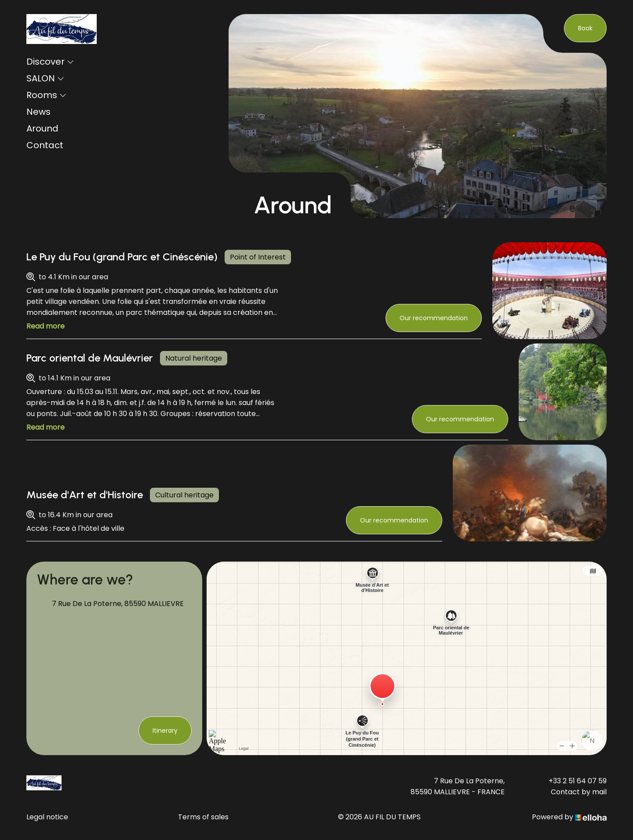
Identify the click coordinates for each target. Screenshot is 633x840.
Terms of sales (203, 817)
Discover (50, 62)
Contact (45, 145)
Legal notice (47, 817)
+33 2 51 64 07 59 (578, 781)
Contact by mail (579, 792)
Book (585, 28)
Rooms (46, 95)
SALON (45, 78)
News (38, 112)
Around (42, 128)
